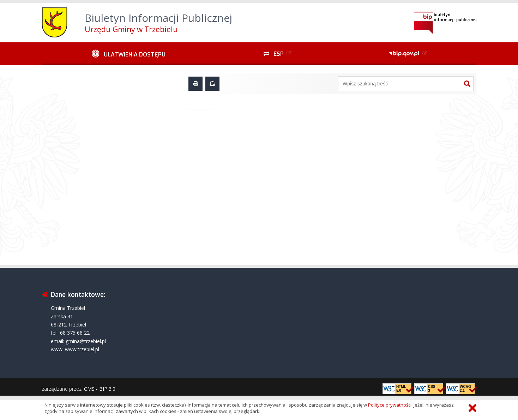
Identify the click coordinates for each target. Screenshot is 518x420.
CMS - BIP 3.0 (100, 389)
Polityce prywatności (390, 405)
